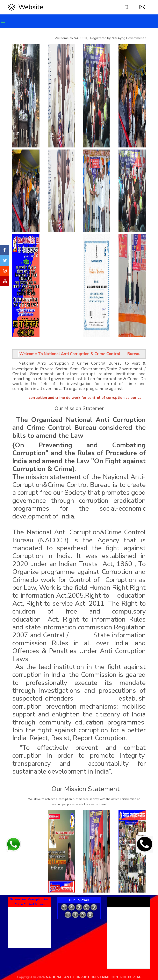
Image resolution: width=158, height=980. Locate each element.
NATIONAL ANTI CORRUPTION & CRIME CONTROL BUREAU (94, 977)
